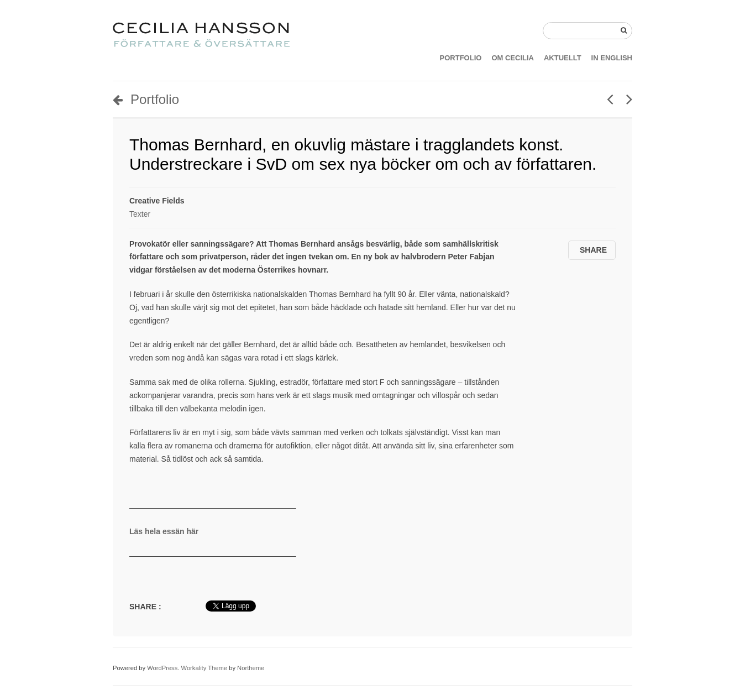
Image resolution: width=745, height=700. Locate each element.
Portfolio (146, 99)
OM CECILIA (513, 58)
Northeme (251, 668)
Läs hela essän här (164, 531)
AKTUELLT (563, 58)
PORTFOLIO (461, 58)
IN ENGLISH (612, 58)
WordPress (162, 668)
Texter (140, 214)
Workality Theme (204, 668)
